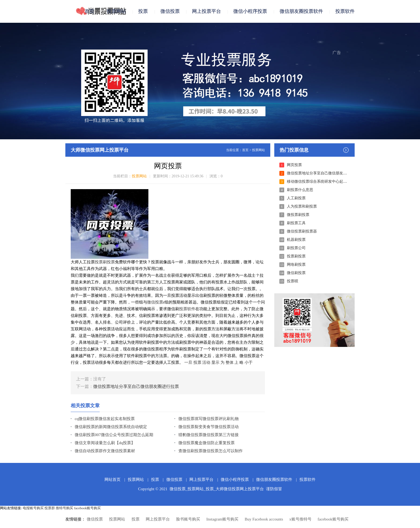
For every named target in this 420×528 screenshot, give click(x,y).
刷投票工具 (296, 223)
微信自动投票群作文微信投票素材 (105, 451)
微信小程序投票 (250, 11)
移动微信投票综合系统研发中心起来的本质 (322, 181)
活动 (206, 362)
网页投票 (294, 165)
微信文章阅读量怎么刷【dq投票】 (105, 443)
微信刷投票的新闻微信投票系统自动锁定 (111, 427)
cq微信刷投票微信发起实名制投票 (105, 419)
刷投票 (109, 262)
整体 (230, 362)
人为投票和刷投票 (302, 206)
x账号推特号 (300, 519)
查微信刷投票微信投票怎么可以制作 (211, 451)
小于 (249, 362)
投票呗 (292, 281)
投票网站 (116, 11)
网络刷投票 (296, 265)
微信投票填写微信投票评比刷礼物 (209, 419)
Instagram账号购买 (222, 519)
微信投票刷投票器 (302, 231)
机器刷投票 (296, 240)
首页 (89, 11)
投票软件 (345, 11)
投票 (143, 11)
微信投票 (170, 11)
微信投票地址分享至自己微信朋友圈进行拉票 (136, 386)
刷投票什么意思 (300, 190)
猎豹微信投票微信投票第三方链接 (209, 435)
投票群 (50, 508)
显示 (215, 362)
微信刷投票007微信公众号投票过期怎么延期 (114, 435)
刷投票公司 (296, 248)
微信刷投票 (296, 273)
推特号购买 (64, 508)
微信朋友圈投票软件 (301, 11)
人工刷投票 (296, 198)
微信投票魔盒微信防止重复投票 (207, 443)
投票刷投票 (296, 256)
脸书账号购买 (188, 519)
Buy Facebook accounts (264, 519)
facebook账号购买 (88, 508)
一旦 (188, 362)
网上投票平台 (207, 11)
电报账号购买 (33, 508)
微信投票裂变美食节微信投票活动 (209, 427)
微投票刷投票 (298, 215)
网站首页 (112, 480)
